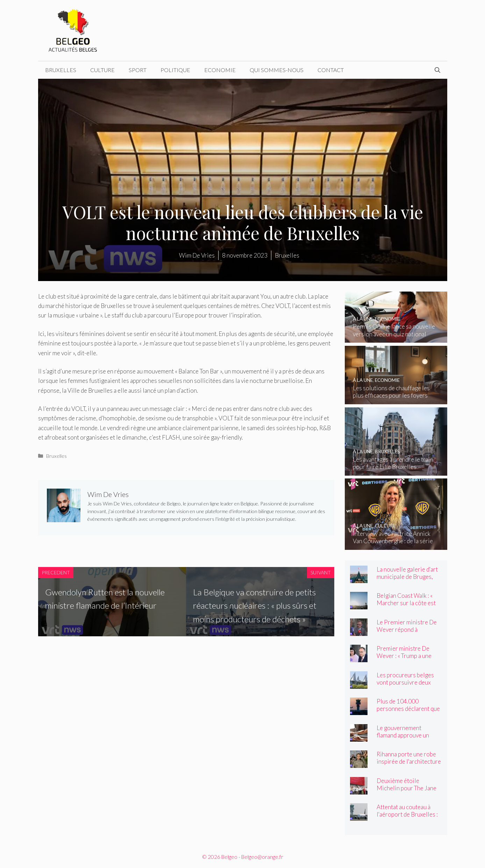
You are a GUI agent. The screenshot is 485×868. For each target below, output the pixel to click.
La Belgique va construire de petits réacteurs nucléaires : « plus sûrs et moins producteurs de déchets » (255, 605)
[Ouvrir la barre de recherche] (437, 70)
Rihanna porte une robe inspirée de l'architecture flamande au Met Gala (409, 761)
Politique (175, 70)
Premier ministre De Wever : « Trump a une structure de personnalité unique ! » (409, 659)
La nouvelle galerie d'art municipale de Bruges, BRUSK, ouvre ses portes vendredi (409, 580)
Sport (138, 70)
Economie (220, 70)
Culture (102, 70)
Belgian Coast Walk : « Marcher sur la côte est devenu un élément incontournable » (406, 607)
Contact (331, 70)
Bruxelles (61, 70)
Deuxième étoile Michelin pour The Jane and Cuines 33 (406, 788)
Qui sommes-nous (277, 70)
